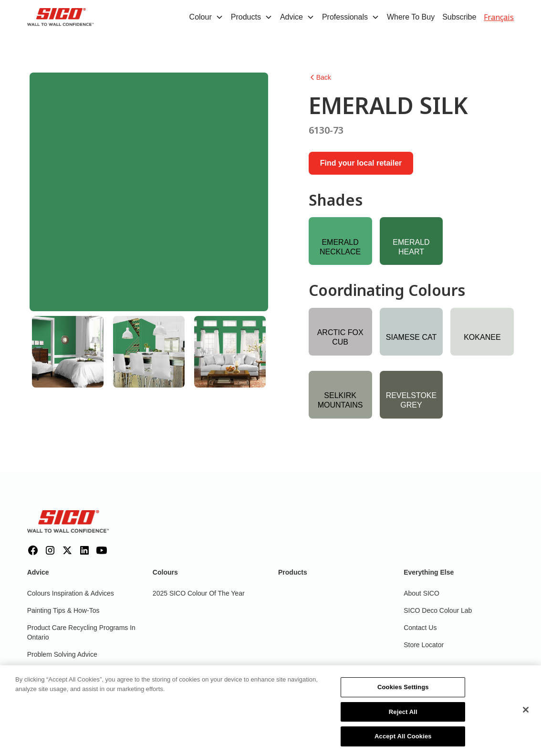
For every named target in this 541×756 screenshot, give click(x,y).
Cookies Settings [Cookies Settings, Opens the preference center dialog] (403, 693)
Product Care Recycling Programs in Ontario (81, 632)
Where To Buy (411, 17)
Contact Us (420, 628)
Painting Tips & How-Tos (63, 610)
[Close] (526, 715)
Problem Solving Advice (62, 654)
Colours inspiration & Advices (71, 593)
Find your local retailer (361, 163)
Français (499, 17)
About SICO (421, 593)
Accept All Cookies (403, 742)
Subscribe (459, 17)
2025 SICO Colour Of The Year (199, 593)
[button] (206, 17)
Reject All (403, 717)
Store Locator (424, 645)
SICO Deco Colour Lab (438, 610)
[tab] (68, 352)
